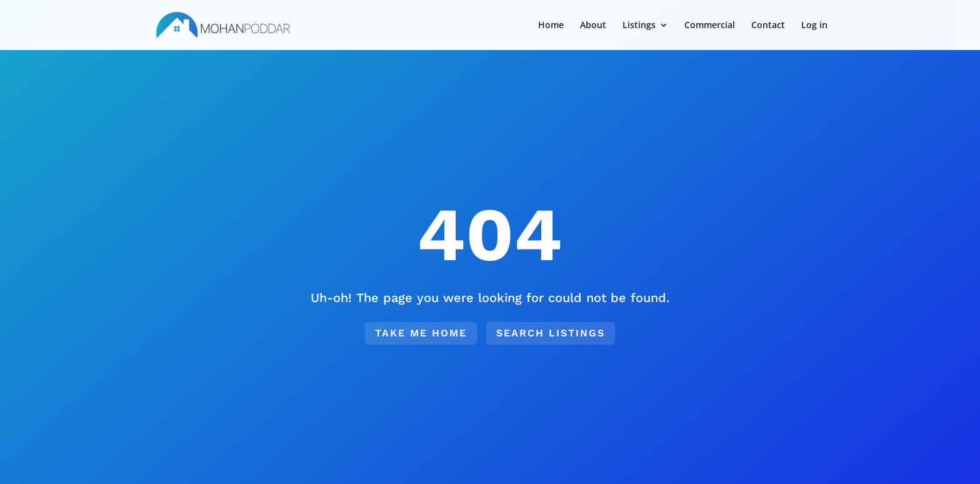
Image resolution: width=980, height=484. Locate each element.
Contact (768, 26)
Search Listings (551, 333)
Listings (639, 26)
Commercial (710, 26)
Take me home (421, 333)
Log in (814, 26)
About (593, 26)
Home (551, 26)
